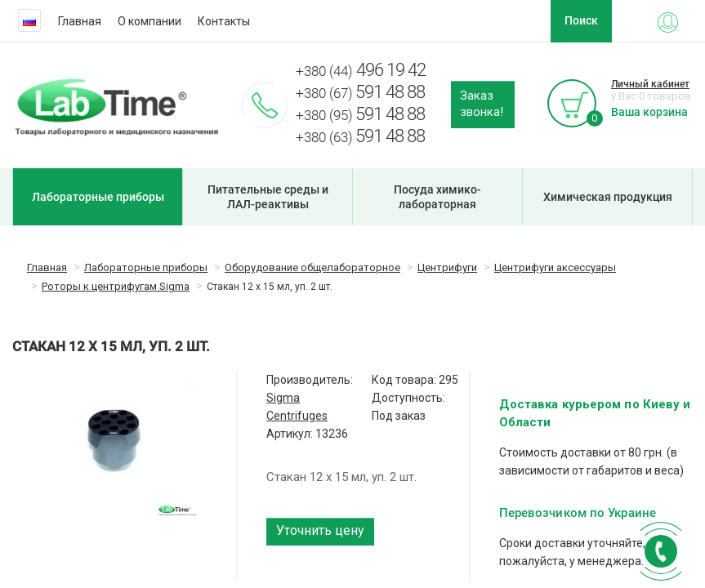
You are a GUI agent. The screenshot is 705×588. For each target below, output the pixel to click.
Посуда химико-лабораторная (437, 197)
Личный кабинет (650, 84)
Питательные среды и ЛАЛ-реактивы (268, 197)
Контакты (224, 21)
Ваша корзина (649, 112)
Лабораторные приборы (98, 197)
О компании (149, 21)
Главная (80, 21)
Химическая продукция (608, 197)
